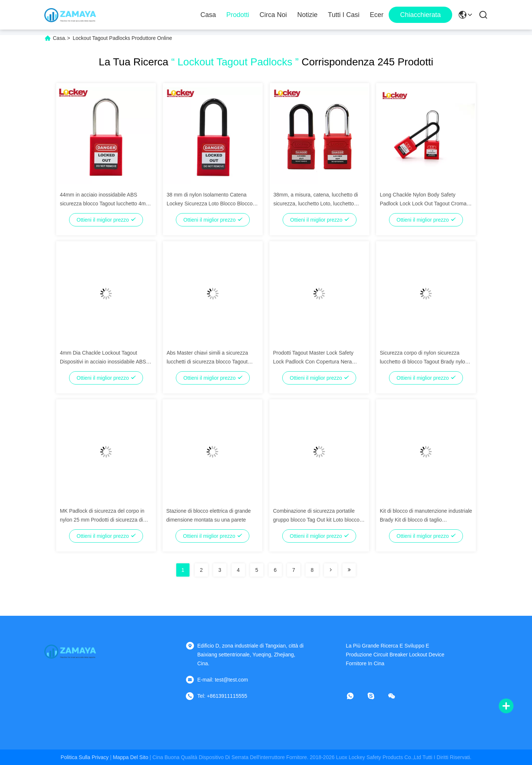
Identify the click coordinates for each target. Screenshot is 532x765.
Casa (208, 15)
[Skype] (376, 696)
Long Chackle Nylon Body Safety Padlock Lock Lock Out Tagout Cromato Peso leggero (425, 204)
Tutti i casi (344, 15)
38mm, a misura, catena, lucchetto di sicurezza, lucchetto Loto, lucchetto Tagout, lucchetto (316, 204)
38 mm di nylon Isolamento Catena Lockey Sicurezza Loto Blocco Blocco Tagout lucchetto (210, 204)
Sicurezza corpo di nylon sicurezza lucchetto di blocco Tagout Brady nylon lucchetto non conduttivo (424, 362)
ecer (377, 15)
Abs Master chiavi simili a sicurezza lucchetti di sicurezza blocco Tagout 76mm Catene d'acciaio (207, 362)
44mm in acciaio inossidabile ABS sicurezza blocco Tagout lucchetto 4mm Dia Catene (105, 204)
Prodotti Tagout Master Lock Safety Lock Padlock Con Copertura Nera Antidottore (313, 362)
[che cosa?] (355, 696)
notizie (308, 15)
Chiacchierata (420, 15)
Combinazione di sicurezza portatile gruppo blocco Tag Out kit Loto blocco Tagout (316, 520)
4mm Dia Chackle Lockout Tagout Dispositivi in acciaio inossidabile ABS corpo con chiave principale (103, 362)
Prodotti (238, 15)
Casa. (60, 38)
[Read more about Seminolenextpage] (331, 570)
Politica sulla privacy (85, 757)
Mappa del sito (130, 757)
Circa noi (273, 15)
